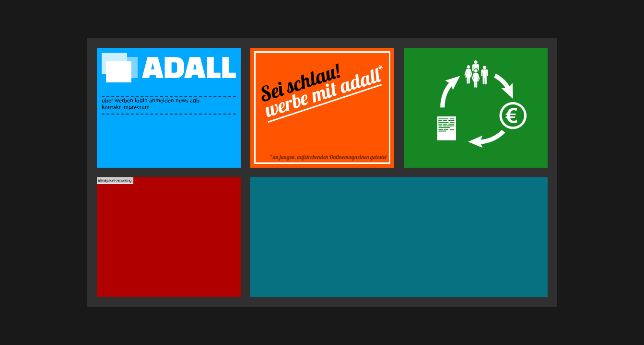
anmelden (162, 101)
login (141, 101)
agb (195, 101)
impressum (136, 107)
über (107, 101)
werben (124, 101)
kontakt (111, 107)
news (182, 101)
